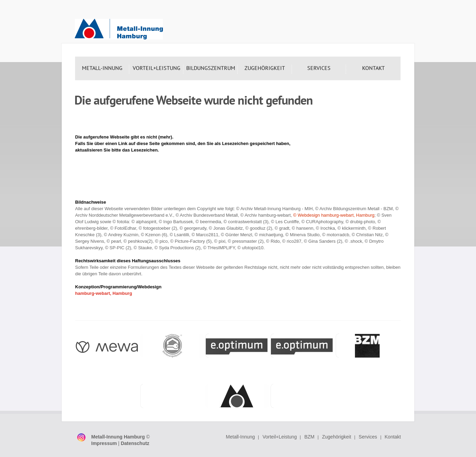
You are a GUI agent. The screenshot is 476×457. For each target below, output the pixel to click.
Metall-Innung (241, 437)
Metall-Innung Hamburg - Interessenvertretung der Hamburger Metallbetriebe (119, 29)
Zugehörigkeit (337, 437)
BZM (309, 437)
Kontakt (393, 437)
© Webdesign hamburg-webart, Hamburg (334, 215)
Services (368, 437)
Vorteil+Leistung (279, 437)
